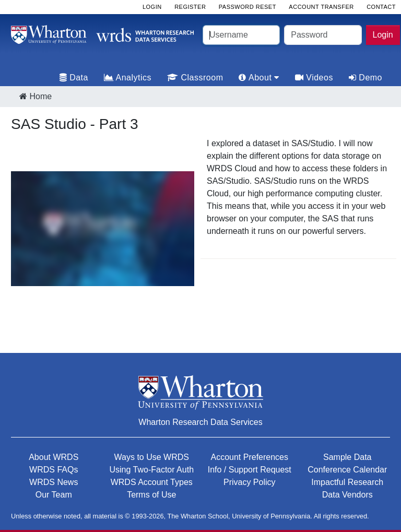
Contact (381, 7)
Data (74, 78)
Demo (365, 78)
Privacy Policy (250, 482)
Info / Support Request (250, 470)
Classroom (195, 78)
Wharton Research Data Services (200, 422)
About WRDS (54, 457)
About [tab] (259, 78)
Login (383, 35)
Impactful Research (347, 482)
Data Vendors (347, 495)
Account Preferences (249, 457)
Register (190, 7)
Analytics (128, 78)
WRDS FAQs (54, 470)
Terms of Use (151, 495)
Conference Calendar (347, 470)
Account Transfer (321, 7)
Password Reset (247, 7)
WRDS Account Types (152, 482)
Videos (314, 78)
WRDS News (54, 482)
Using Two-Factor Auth (151, 470)
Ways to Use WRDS (152, 457)
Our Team (54, 495)
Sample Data (347, 457)
